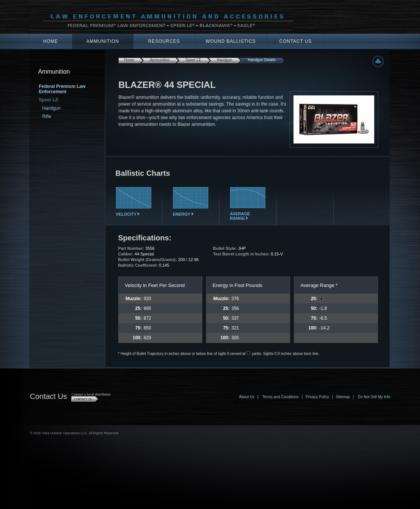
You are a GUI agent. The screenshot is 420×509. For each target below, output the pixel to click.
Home (51, 41)
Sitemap (343, 397)
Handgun (52, 108)
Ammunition (103, 41)
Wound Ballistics (231, 41)
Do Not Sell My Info (374, 397)
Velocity (134, 212)
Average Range (248, 214)
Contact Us (296, 41)
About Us (247, 397)
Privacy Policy (317, 397)
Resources (164, 41)
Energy (191, 212)
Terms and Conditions (281, 397)
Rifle (47, 116)
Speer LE (193, 60)
